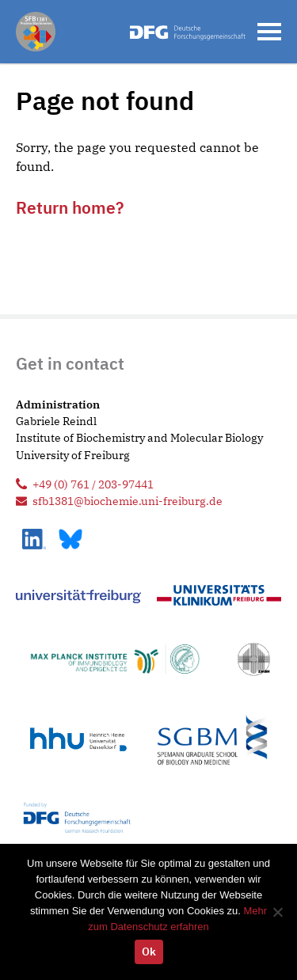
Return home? (70, 207)
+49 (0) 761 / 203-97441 (93, 484)
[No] (277, 912)
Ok (149, 952)
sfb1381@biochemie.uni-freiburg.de (128, 501)
